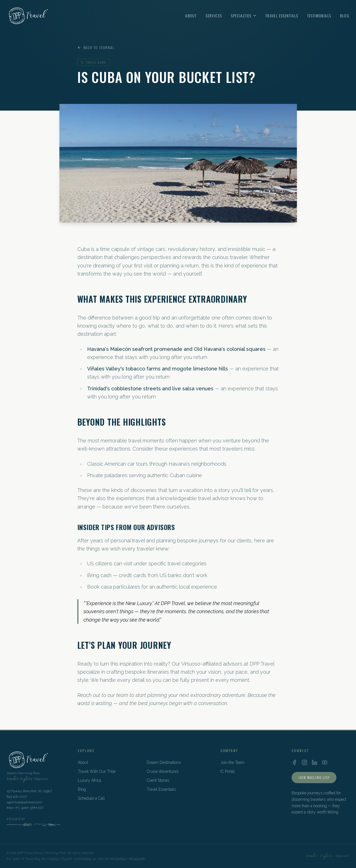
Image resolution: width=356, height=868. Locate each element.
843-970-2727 (17, 797)
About (191, 16)
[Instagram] (304, 762)
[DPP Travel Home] (28, 16)
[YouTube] (325, 762)
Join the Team (232, 762)
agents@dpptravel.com (24, 802)
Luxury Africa (89, 780)
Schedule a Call (91, 798)
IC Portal (228, 771)
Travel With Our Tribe (97, 771)
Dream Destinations (164, 762)
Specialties (244, 16)
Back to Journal (96, 48)
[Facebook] (294, 762)
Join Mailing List (314, 777)
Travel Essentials (282, 16)
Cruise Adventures (163, 771)
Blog (345, 16)
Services (214, 16)
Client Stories (158, 780)
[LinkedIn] (315, 762)
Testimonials (319, 16)
